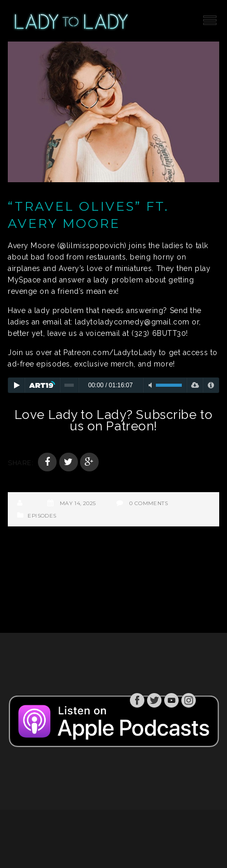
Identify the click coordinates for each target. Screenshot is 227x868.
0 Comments (149, 503)
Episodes (42, 516)
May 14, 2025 (78, 503)
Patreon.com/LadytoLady (110, 352)
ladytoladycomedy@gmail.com (132, 322)
